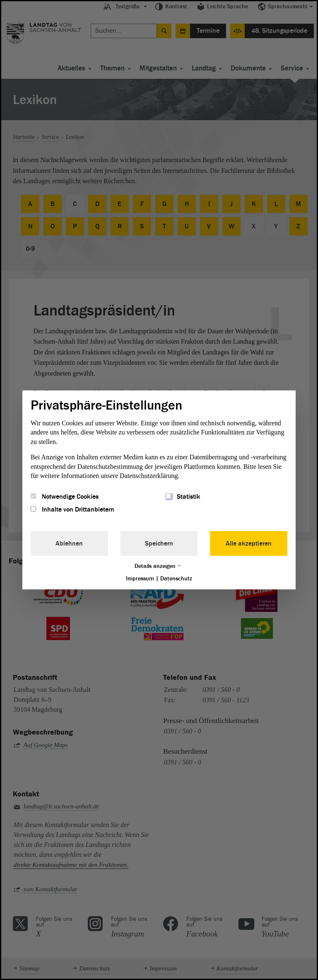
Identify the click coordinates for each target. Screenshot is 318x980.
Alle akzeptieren (249, 543)
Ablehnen (69, 543)
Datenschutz (176, 578)
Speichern (159, 543)
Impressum (140, 578)
